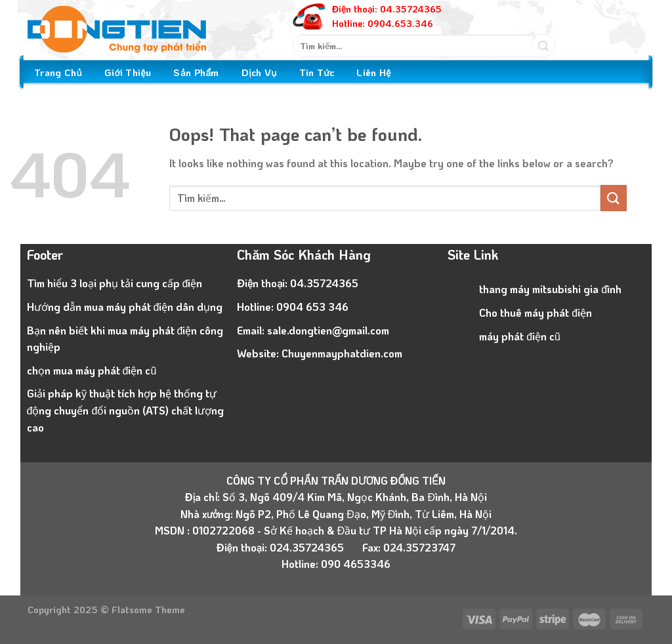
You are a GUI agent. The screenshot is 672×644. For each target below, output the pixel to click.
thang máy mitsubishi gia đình (550, 289)
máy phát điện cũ (520, 336)
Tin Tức (317, 72)
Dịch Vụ (259, 72)
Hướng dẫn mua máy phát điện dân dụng (125, 307)
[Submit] (544, 46)
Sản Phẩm (196, 72)
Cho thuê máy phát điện (535, 312)
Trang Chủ (58, 72)
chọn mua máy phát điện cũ (92, 370)
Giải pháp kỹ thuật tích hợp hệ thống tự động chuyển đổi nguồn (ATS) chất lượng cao (126, 410)
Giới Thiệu (128, 72)
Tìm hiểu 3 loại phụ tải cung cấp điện (115, 283)
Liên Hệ (374, 72)
